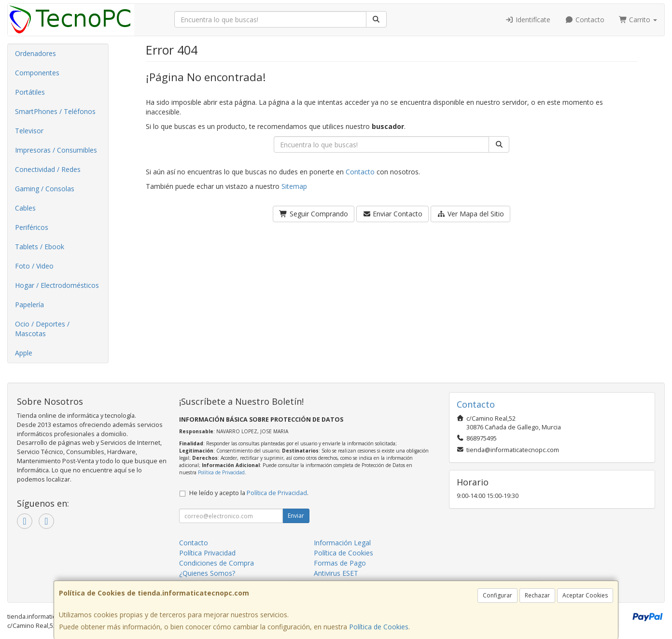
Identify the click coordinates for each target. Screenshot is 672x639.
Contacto (585, 20)
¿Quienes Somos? (207, 573)
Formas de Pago (340, 563)
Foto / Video (34, 266)
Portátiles (30, 92)
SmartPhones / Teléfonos (55, 111)
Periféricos (32, 227)
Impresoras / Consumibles (56, 150)
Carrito (638, 20)
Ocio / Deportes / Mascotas (42, 329)
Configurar (497, 595)
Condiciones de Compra (217, 563)
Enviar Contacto (393, 214)
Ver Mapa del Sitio (470, 214)
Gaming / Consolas (45, 189)
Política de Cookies (379, 627)
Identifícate (528, 20)
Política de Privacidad (221, 472)
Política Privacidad (207, 553)
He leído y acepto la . (249, 493)
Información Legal (342, 543)
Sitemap (294, 186)
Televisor (29, 131)
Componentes (37, 73)
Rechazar (537, 595)
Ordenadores (35, 53)
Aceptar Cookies (585, 595)
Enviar (296, 516)
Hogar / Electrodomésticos (57, 285)
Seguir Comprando (314, 214)
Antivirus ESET (336, 573)
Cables (25, 208)
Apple (24, 353)
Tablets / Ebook (40, 247)
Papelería (29, 305)
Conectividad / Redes (48, 169)
